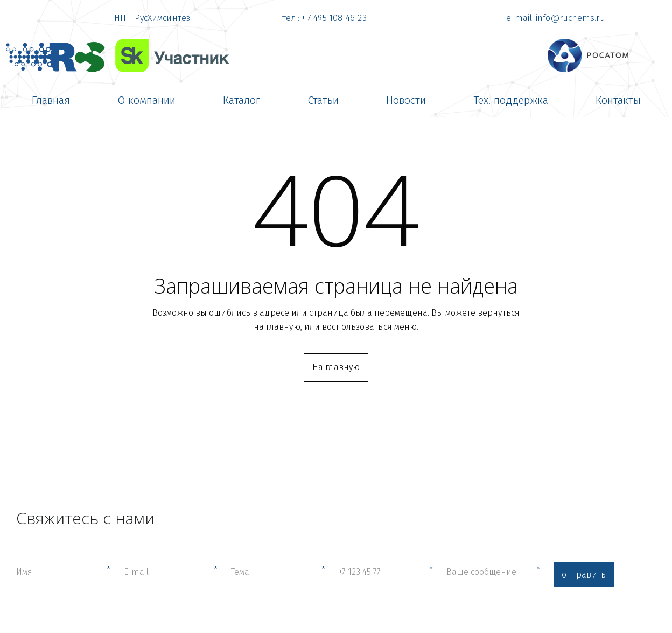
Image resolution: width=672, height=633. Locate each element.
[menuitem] (51, 100)
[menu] (336, 100)
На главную (336, 367)
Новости (406, 100)
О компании (146, 100)
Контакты (618, 100)
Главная (51, 100)
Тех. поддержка (511, 100)
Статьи (323, 100)
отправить (584, 575)
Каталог (241, 100)
